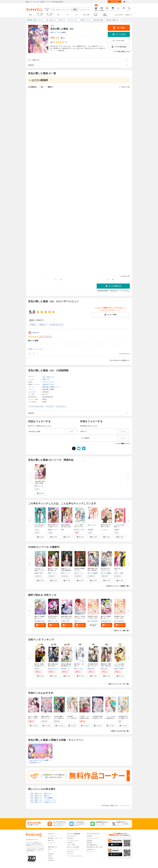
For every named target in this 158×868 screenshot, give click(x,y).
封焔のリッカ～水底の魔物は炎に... (66, 570)
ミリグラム (104, 530)
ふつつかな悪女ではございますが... (119, 666)
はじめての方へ (119, 15)
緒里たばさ (104, 669)
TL (68, 15)
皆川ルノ (117, 573)
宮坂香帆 (90, 530)
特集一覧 (51, 840)
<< (45, 280)
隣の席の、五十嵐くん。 (79, 665)
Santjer (63, 621)
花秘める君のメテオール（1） (46, 717)
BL (58, 15)
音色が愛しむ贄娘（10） (50, 260)
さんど (56, 669)
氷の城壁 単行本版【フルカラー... (93, 665)
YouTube (51, 858)
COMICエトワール (48, 384)
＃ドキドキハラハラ (56, 325)
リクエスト (70, 854)
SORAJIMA (59, 621)
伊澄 (68, 621)
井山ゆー (37, 669)
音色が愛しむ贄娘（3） (50, 131)
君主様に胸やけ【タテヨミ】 (53, 617)
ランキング (51, 843)
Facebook (51, 860)
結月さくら (78, 573)
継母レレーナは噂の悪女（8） (53, 569)
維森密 (37, 573)
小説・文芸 (86, 15)
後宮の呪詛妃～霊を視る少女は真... (66, 527)
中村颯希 (122, 669)
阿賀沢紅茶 (91, 669)
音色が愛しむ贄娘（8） (50, 223)
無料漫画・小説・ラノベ (55, 838)
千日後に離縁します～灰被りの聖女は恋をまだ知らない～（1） (59, 719)
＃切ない (33, 325)
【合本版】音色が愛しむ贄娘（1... (40, 483)
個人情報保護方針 (92, 845)
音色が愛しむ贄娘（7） (50, 204)
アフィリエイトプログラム (75, 856)
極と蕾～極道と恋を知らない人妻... (40, 666)
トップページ (52, 836)
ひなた (81, 669)
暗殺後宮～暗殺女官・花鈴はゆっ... (106, 666)
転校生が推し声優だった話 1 (106, 526)
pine (89, 621)
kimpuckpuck (95, 621)
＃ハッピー (39, 349)
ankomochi (36, 333)
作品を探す (70, 838)
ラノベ (77, 15)
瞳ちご (76, 669)
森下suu (77, 530)
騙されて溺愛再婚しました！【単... (106, 618)
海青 (62, 530)
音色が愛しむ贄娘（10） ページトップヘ (116, 806)
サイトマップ (91, 852)
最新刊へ (51, 87)
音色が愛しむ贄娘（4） (50, 149)
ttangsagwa (38, 621)
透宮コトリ (64, 573)
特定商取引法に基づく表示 (95, 847)
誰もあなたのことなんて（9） (106, 569)
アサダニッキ (84, 530)
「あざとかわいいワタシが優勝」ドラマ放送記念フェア (40, 761)
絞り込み (47, 10)
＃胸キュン (43, 325)
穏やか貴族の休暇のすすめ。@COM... (53, 666)
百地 (49, 669)
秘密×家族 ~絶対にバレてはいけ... (67, 617)
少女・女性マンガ (49, 15)
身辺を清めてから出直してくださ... (53, 527)
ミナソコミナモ (57, 530)
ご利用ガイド (128, 15)
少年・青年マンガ (40, 15)
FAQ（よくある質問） (74, 847)
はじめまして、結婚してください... (40, 570)
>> (113, 280)
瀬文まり (77, 621)
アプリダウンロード (73, 840)
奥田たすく (51, 621)
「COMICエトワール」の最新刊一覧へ (117, 586)
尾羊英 (116, 669)
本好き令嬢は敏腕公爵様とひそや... (66, 666)
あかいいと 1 (92, 525)
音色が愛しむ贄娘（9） (50, 241)
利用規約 (89, 843)
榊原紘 (122, 573)
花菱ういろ (51, 573)
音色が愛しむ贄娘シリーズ (51, 387)
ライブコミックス (48, 382)
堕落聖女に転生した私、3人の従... (93, 618)
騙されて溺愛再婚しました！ (40, 617)
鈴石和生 (64, 669)
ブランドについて (92, 838)
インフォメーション (73, 849)
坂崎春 (50, 530)
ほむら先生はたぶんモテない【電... (40, 527)
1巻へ (42, 87)
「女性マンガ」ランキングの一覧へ (118, 684)
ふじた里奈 (59, 573)
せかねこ (37, 530)
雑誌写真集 (105, 15)
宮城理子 (117, 530)
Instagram (51, 854)
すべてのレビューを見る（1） (120, 360)
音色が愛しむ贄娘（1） (50, 94)
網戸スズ (53, 32)
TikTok (50, 856)
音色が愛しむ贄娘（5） (50, 168)
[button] (40, 493)
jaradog (45, 621)
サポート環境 (71, 845)
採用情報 (89, 840)
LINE (49, 849)
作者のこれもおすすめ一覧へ (120, 731)
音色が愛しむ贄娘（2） (50, 113)
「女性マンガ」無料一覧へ (121, 631)
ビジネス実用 (96, 15)
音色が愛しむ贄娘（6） (50, 186)
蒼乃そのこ (43, 573)
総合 (31, 15)
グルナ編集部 (62, 32)
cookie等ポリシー (92, 849)
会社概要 (89, 836)
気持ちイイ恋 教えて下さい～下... (80, 617)
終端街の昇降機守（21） (79, 569)
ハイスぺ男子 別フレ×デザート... (79, 527)
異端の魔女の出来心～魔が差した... (93, 570)
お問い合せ (70, 852)
